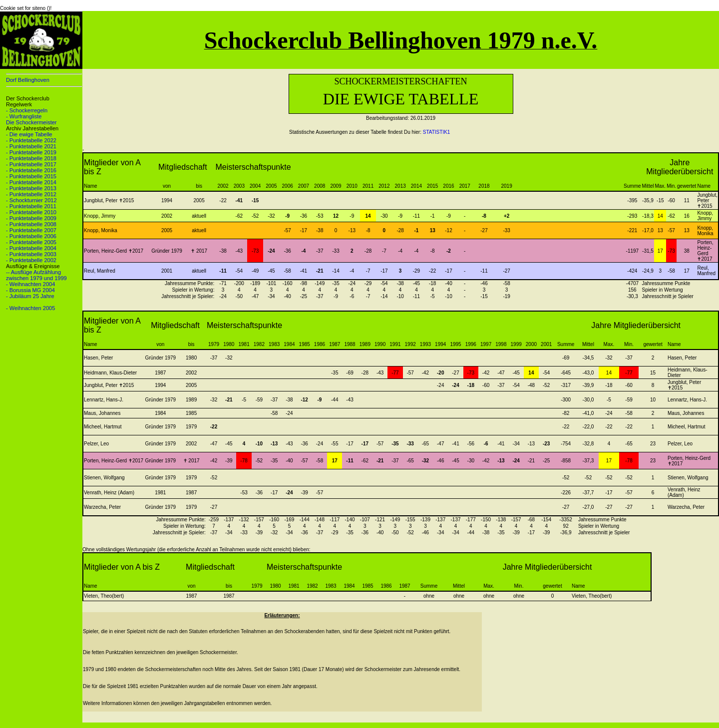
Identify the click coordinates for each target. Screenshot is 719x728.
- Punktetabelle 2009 (31, 218)
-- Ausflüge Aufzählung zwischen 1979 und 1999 (36, 275)
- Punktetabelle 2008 (31, 224)
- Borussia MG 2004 (30, 290)
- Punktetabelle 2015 (31, 176)
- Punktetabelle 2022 (31, 140)
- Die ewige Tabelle (29, 134)
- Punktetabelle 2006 (31, 236)
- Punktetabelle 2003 (31, 254)
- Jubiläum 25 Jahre (30, 296)
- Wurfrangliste (24, 116)
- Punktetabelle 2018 (31, 158)
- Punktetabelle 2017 (31, 164)
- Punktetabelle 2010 (31, 212)
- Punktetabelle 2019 (31, 152)
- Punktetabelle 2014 (31, 182)
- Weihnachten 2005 (30, 308)
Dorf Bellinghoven (28, 80)
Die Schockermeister (31, 122)
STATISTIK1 (437, 132)
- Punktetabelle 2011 (31, 206)
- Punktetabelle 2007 (31, 230)
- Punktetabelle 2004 (31, 248)
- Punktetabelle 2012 (31, 194)
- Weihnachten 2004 (30, 284)
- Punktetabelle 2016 (31, 170)
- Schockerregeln (27, 110)
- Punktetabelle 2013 (31, 188)
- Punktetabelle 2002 (31, 260)
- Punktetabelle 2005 (31, 242)
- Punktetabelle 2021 (31, 146)
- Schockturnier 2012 (31, 200)
